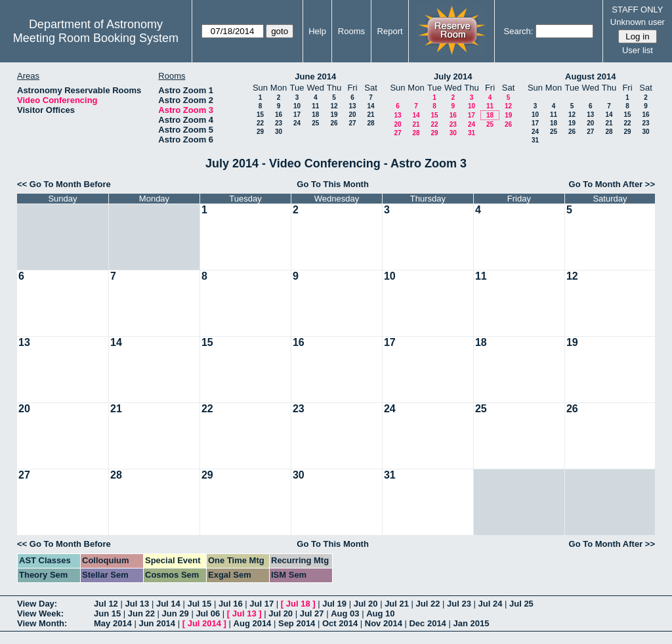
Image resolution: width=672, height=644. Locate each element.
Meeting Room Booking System (96, 38)
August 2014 (590, 76)
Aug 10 (380, 613)
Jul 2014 (204, 623)
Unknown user (638, 22)
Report (390, 31)
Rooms (351, 31)
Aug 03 (345, 613)
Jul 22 (428, 604)
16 (279, 115)
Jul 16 (231, 604)
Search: (519, 31)
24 (297, 123)
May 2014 (113, 623)
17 (297, 115)
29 (260, 132)
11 (315, 106)
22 (260, 123)
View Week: (40, 613)
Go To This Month (333, 184)
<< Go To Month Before (64, 184)
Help (317, 31)
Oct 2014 (340, 623)
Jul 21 (397, 604)
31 (472, 133)
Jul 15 (199, 604)
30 (279, 132)
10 (297, 106)
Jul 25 (521, 604)
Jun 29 (176, 613)
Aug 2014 (253, 623)
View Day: (37, 604)
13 (352, 106)
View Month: (42, 623)
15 (260, 115)
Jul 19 (334, 604)
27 (352, 123)
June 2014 (315, 76)
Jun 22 (141, 613)
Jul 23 (459, 604)
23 (279, 123)
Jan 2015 (471, 623)
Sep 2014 (297, 623)
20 (352, 115)
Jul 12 (106, 604)
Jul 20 (366, 604)
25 (315, 123)
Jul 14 (168, 604)
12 (334, 106)
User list (638, 50)
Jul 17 (262, 604)
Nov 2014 (384, 623)
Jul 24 (491, 604)
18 (315, 115)
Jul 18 (298, 604)
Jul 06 (208, 613)
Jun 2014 (157, 623)
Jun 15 (107, 613)
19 (334, 115)
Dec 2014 (427, 623)
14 (370, 106)
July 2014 (453, 76)
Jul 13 (137, 604)
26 (334, 123)
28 (370, 123)
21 (370, 115)
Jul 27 (312, 613)
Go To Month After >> (612, 184)
